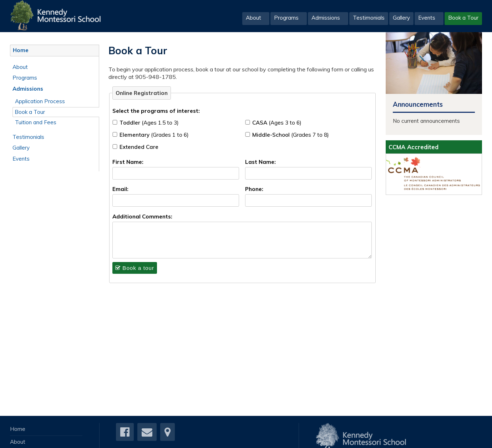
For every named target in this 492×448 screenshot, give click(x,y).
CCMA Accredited (414, 147)
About (253, 18)
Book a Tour (463, 18)
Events (427, 18)
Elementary (154, 135)
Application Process (40, 101)
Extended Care (139, 147)
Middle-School (291, 135)
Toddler (149, 123)
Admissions (326, 18)
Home (21, 50)
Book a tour (135, 268)
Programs (286, 18)
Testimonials (369, 18)
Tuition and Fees (36, 122)
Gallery (401, 18)
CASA (277, 123)
